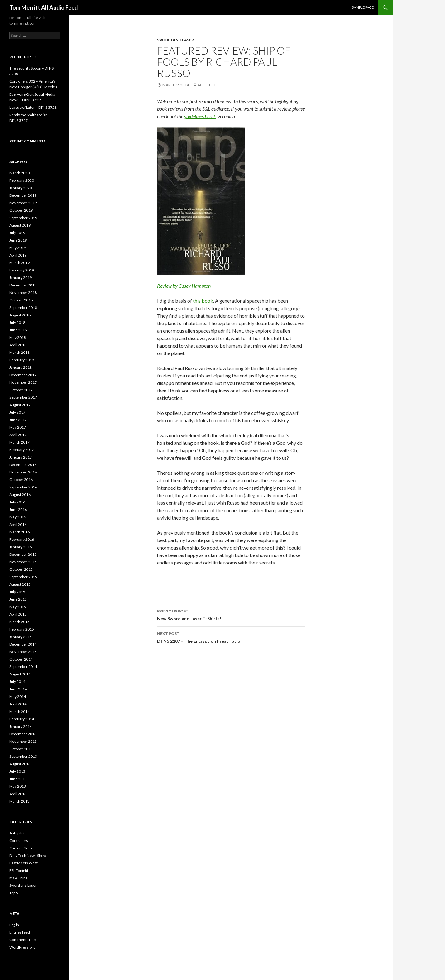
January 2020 (21, 188)
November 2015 (23, 562)
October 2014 (21, 659)
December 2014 (23, 644)
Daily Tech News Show (28, 855)
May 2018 (18, 337)
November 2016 (23, 472)
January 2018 (21, 367)
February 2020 (22, 180)
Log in (14, 925)
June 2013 (18, 779)
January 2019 (21, 278)
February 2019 (22, 270)
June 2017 (18, 420)
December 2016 (23, 465)
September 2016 (23, 487)
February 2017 (22, 450)
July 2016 (17, 502)
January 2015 (21, 637)
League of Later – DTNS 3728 (33, 107)
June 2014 (18, 689)
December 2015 (23, 554)
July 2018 (17, 322)
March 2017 (19, 442)
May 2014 (18, 697)
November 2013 (23, 741)
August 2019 (20, 225)
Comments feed (23, 940)
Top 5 (14, 893)
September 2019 (23, 218)
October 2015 (21, 569)
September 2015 (23, 577)
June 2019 (18, 240)
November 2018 (23, 293)
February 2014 (22, 719)
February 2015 (22, 629)
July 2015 (17, 592)
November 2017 (23, 382)
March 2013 (19, 801)
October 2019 (21, 210)
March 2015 (19, 622)
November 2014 (23, 652)
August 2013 (20, 764)
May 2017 (18, 427)
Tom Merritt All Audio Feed (44, 7)
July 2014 (17, 682)
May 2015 (18, 607)
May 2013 (18, 786)
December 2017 (23, 375)
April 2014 (18, 704)
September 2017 (23, 397)
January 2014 (21, 726)
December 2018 (23, 285)
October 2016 (21, 480)
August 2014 (20, 674)
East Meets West (24, 863)
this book (203, 301)
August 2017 (20, 405)
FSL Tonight (19, 870)
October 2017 (21, 390)
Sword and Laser (175, 40)
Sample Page (363, 7)
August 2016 (20, 495)
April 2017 (18, 435)
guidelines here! (200, 116)
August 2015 (20, 584)
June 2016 (18, 509)
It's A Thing (18, 878)
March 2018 (19, 352)
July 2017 (17, 412)
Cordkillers (19, 841)
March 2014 (19, 711)
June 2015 (18, 599)
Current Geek (21, 848)
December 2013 (23, 734)
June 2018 (18, 330)
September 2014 (23, 667)
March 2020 (19, 173)
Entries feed (20, 932)
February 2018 (22, 360)
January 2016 (21, 547)
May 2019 (18, 248)
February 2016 (22, 539)
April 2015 (18, 614)
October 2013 (21, 749)
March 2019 (19, 263)
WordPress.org (22, 947)
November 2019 (23, 203)
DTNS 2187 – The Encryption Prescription (231, 637)
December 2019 (23, 195)
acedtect (207, 85)
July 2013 (17, 771)
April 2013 (18, 794)
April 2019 (18, 255)
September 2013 (23, 756)
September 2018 (23, 307)
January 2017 (21, 457)
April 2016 (18, 524)
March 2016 (19, 532)
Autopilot (17, 833)
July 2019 (17, 233)
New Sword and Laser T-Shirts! (231, 614)
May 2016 (18, 517)
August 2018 (20, 315)
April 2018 (18, 345)
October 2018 (21, 300)
